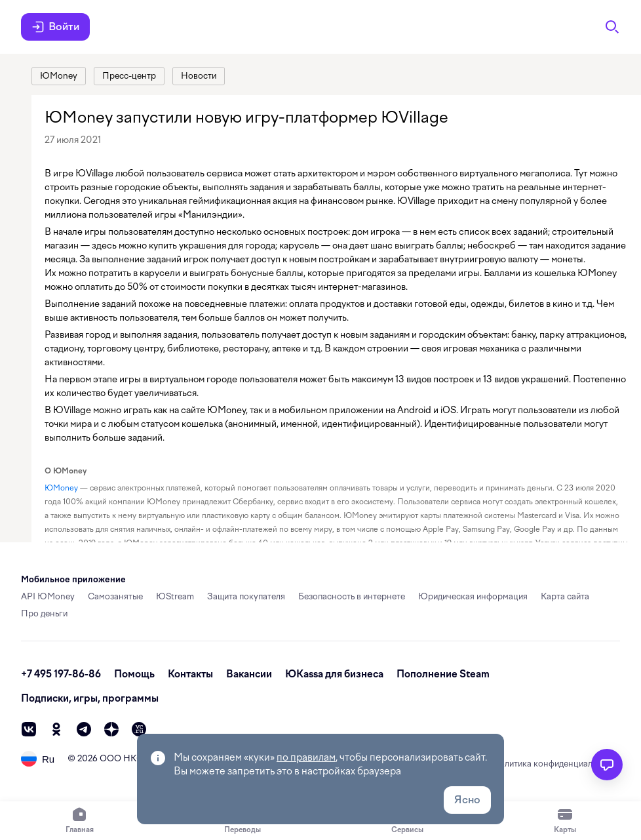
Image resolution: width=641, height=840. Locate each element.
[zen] (111, 729)
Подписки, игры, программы (90, 698)
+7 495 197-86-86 (61, 674)
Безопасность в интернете (352, 596)
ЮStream (175, 596)
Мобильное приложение (73, 579)
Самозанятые (115, 596)
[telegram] (84, 729)
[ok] (56, 729)
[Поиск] (612, 27)
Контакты (190, 674)
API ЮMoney (48, 596)
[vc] (139, 729)
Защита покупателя (246, 596)
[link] (59, 76)
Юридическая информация (473, 596)
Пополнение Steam (443, 674)
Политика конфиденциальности (556, 764)
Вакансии (249, 674)
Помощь (134, 674)
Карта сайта (565, 596)
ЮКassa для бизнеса (334, 674)
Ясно (467, 800)
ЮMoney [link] (61, 488)
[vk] (29, 729)
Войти (55, 27)
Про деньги (44, 613)
